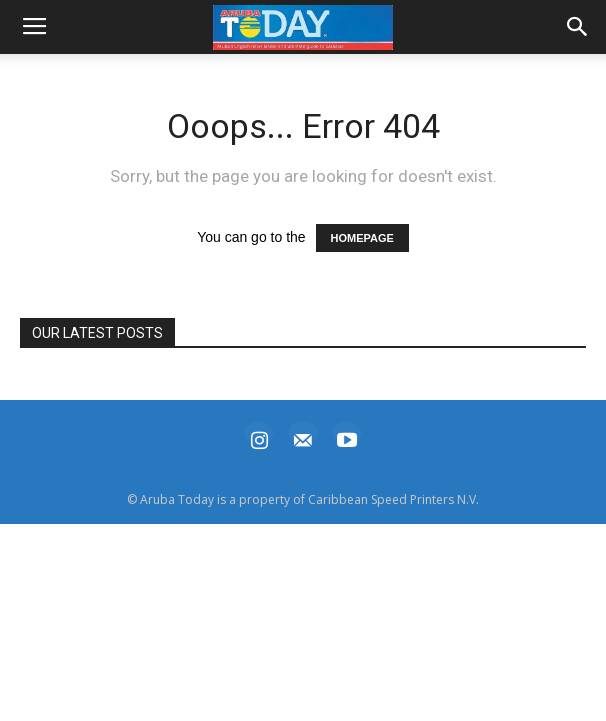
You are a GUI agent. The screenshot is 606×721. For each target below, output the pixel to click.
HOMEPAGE (362, 238)
